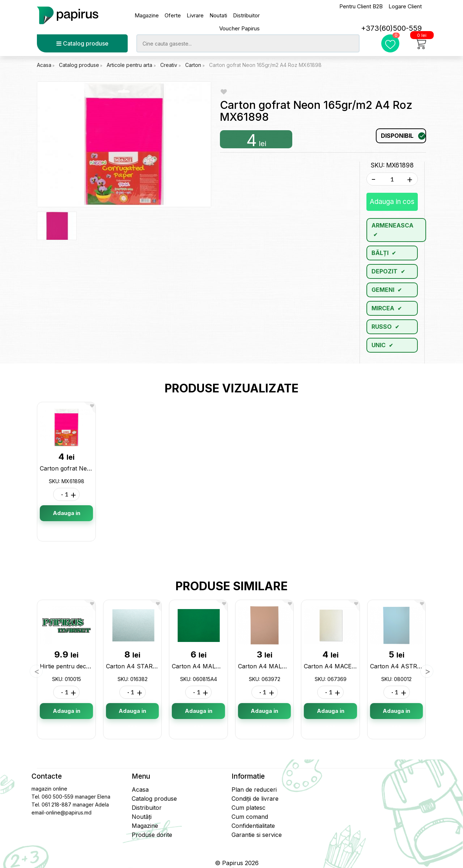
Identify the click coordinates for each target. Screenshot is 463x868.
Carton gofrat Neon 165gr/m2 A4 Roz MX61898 (265, 65)
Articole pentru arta (130, 65)
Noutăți (142, 817)
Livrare (195, 15)
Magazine (147, 15)
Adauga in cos (392, 202)
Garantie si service (257, 835)
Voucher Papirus (239, 28)
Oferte (173, 15)
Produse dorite (152, 835)
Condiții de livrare (255, 799)
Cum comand (250, 817)
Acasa (44, 65)
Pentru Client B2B (361, 6)
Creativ (169, 65)
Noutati (218, 15)
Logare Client (405, 6)
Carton (194, 65)
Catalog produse (82, 43)
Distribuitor (246, 15)
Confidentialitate (253, 826)
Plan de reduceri (254, 790)
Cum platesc (249, 808)
